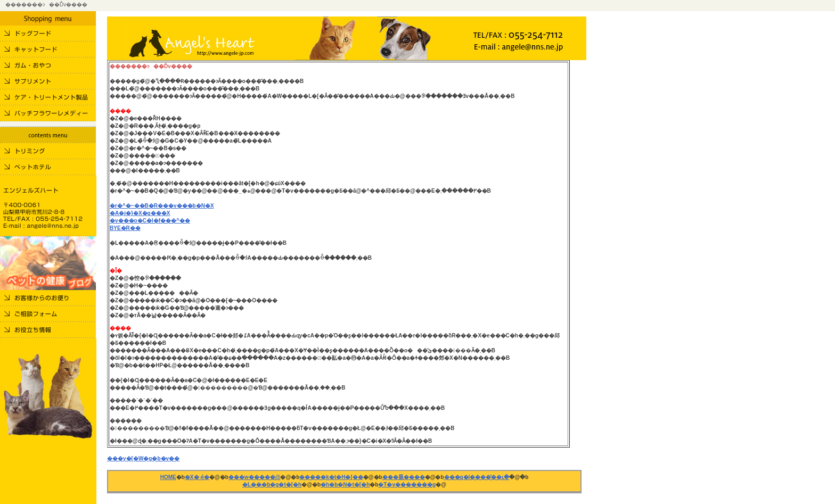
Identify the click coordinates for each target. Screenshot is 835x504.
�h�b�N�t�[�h (345, 485)
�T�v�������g (407, 485)
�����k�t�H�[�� (331, 477)
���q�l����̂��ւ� (477, 477)
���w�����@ (255, 477)
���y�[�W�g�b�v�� (143, 458)
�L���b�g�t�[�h (272, 485)
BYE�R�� (125, 228)
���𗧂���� (404, 477)
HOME (168, 477)
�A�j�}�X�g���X (140, 213)
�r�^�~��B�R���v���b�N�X (162, 206)
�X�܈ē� (197, 477)
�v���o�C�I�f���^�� (150, 221)
